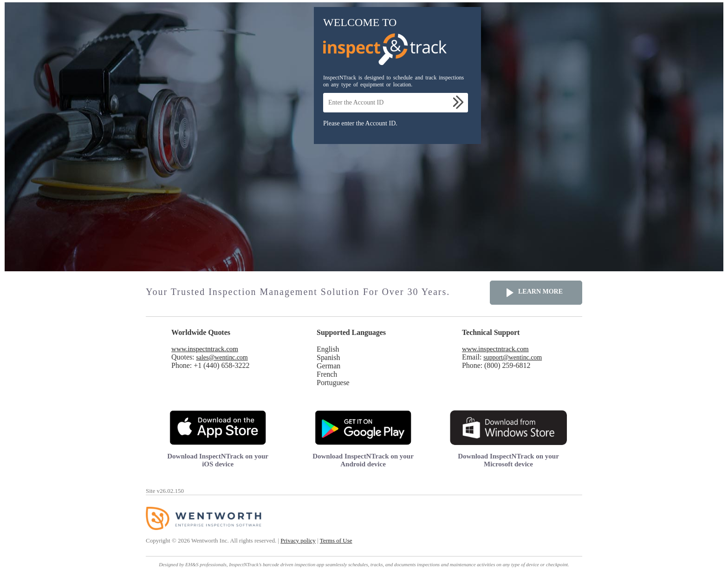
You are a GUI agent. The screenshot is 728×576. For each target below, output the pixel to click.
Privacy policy (298, 540)
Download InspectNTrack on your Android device (363, 460)
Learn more (540, 291)
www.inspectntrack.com (205, 349)
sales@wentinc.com (222, 357)
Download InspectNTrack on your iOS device (218, 460)
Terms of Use (336, 540)
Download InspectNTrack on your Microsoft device (508, 460)
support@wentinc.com (513, 357)
